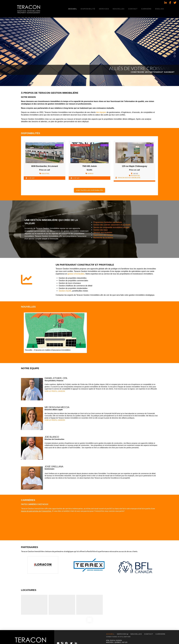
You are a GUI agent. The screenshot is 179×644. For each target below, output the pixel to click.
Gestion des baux (101, 230)
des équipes (101, 112)
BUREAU (90, 174)
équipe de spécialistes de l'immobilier (36, 511)
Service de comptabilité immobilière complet (111, 227)
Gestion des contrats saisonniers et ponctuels (112, 225)
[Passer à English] (159, 9)
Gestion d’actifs (65, 291)
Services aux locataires (103, 232)
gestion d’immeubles (76, 274)
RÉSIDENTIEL (135, 176)
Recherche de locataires (103, 238)
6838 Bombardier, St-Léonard (45, 166)
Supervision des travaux (103, 235)
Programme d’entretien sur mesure (108, 222)
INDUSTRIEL (45, 174)
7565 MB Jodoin (89, 166)
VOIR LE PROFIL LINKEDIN (55, 391)
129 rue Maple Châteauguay (134, 166)
